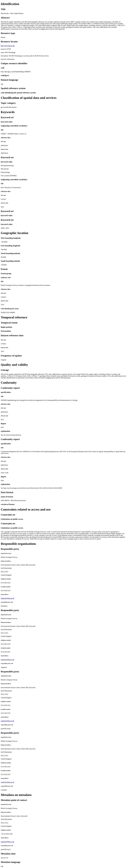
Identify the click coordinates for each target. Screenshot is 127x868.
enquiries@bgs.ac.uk (7, 598)
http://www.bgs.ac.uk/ (8, 46)
